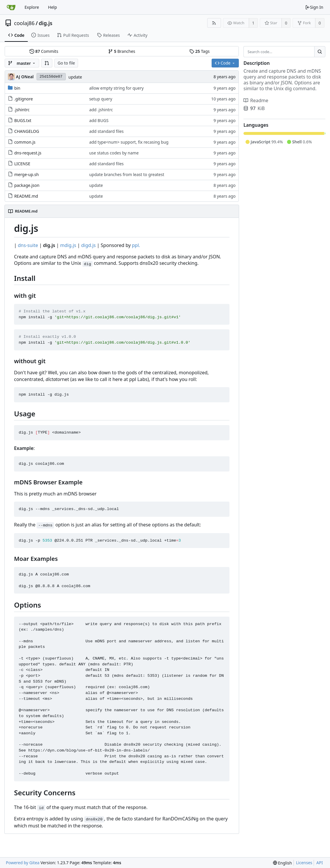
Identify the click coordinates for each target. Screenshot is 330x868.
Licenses (304, 863)
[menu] (283, 863)
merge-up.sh (27, 174)
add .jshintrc (101, 110)
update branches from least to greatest (127, 174)
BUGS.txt (23, 120)
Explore (32, 7)
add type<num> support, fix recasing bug (129, 142)
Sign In (314, 7)
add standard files (106, 131)
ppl (135, 245)
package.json (27, 185)
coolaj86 (24, 23)
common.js (25, 142)
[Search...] (320, 52)
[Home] (11, 7)
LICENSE (22, 164)
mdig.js (68, 245)
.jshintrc (22, 110)
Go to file (66, 63)
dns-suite (28, 245)
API (319, 863)
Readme (256, 100)
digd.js (89, 245)
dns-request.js (28, 153)
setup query (101, 99)
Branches (122, 51)
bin (17, 88)
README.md (26, 196)
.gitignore (24, 99)
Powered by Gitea (23, 863)
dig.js (46, 23)
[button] (47, 63)
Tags (199, 51)
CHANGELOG (27, 131)
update (75, 77)
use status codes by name (114, 153)
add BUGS (99, 120)
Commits (44, 51)
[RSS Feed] (214, 23)
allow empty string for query (116, 88)
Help (52, 7)
